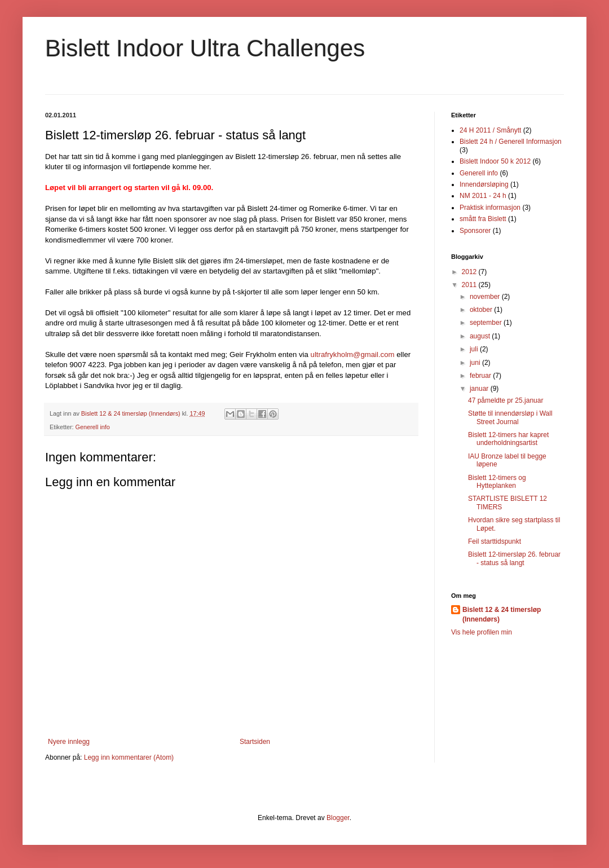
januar (480, 389)
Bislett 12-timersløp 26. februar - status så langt (514, 558)
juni (476, 363)
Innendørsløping (484, 184)
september (487, 323)
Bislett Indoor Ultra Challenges (205, 48)
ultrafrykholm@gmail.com (353, 354)
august (481, 336)
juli (475, 349)
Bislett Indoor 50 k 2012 (495, 161)
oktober (482, 310)
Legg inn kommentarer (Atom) (129, 757)
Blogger (338, 818)
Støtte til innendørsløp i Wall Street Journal (510, 417)
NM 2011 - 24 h (483, 196)
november (486, 297)
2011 (470, 285)
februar (481, 376)
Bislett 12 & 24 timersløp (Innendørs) (502, 614)
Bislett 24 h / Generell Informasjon (511, 142)
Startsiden (255, 742)
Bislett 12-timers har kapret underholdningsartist (508, 439)
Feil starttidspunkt (495, 541)
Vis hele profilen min (482, 632)
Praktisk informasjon (490, 208)
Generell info (93, 427)
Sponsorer (475, 231)
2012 (470, 272)
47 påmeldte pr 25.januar (506, 400)
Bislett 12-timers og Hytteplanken (497, 482)
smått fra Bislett (483, 219)
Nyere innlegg (69, 742)
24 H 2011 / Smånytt (490, 130)
